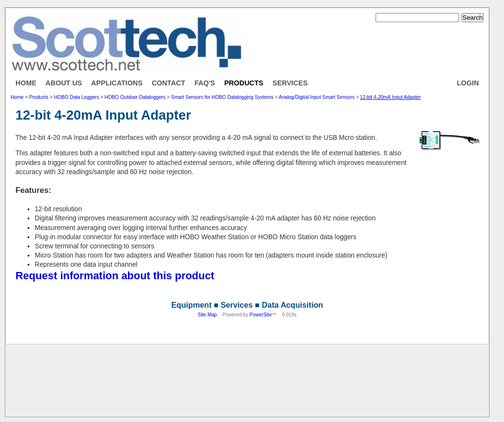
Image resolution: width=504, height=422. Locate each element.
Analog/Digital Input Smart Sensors (316, 97)
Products (244, 83)
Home (26, 83)
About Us (63, 83)
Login (468, 83)
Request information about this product (115, 276)
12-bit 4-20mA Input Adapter (391, 97)
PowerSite (261, 315)
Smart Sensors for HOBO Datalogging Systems (222, 97)
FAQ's (205, 83)
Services (290, 83)
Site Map (208, 315)
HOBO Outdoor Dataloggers (135, 97)
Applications (117, 83)
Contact (168, 83)
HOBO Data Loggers (77, 97)
